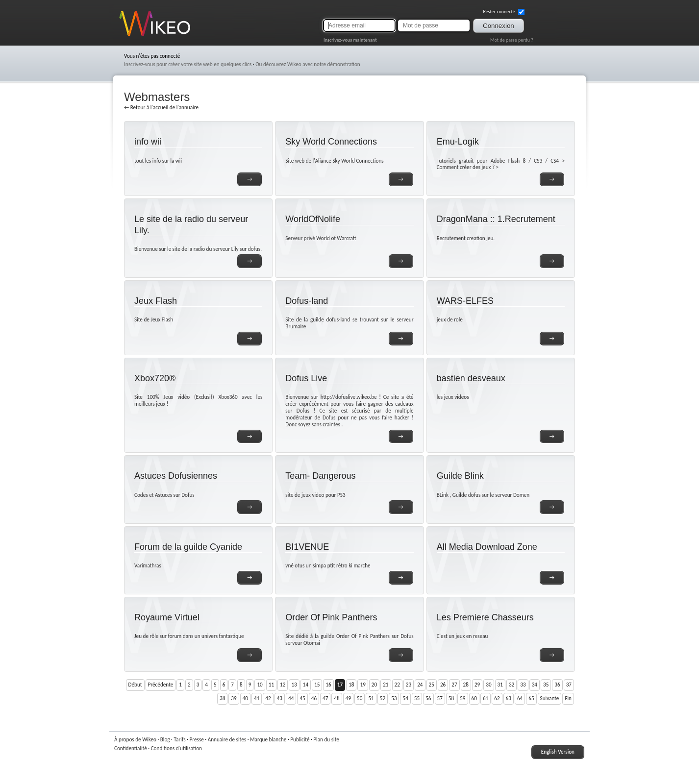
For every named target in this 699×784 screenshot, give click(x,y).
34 (535, 685)
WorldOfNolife (313, 219)
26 (443, 685)
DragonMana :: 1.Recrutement (496, 219)
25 (432, 685)
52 (383, 698)
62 (497, 698)
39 (234, 698)
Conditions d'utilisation (176, 748)
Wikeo (126, 36)
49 (348, 698)
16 (328, 685)
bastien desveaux (471, 378)
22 (397, 685)
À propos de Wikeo (135, 739)
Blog (165, 739)
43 (280, 698)
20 (374, 685)
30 (488, 685)
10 (260, 685)
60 (474, 698)
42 (268, 698)
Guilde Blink (460, 476)
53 (394, 698)
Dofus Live (306, 378)
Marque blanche (268, 739)
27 (454, 685)
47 (325, 698)
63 (509, 698)
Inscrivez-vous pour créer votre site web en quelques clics (188, 64)
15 (317, 685)
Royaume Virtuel (167, 617)
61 (486, 698)
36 (557, 685)
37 (569, 685)
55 (417, 698)
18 (351, 685)
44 (291, 698)
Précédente (161, 685)
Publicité (300, 739)
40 (245, 698)
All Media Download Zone (487, 547)
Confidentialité (131, 748)
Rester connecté (504, 12)
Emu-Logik (458, 142)
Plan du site (326, 739)
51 (371, 698)
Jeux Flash (156, 301)
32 (512, 685)
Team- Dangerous (320, 476)
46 (314, 698)
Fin (568, 698)
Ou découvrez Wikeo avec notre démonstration (308, 64)
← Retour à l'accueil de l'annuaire (161, 107)
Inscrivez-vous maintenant (350, 40)
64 (520, 698)
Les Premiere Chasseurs (485, 617)
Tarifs (179, 739)
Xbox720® (155, 378)
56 (428, 698)
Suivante (550, 698)
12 (283, 685)
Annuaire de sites (227, 739)
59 (462, 698)
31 (500, 685)
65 (531, 698)
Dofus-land (307, 301)
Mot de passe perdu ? (512, 40)
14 (306, 685)
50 (360, 698)
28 (466, 685)
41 (257, 698)
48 (337, 698)
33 (523, 685)
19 (362, 685)
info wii (148, 142)
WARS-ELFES (465, 301)
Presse (196, 739)
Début (135, 685)
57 (440, 698)
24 (420, 685)
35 (546, 685)
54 (405, 698)
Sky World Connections (331, 142)
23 (409, 685)
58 (451, 698)
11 (271, 685)
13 (294, 685)
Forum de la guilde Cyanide (188, 547)
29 (477, 685)
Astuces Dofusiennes (176, 476)
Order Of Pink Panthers (331, 617)
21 (386, 685)
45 (302, 698)
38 (222, 698)
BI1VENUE (307, 547)
